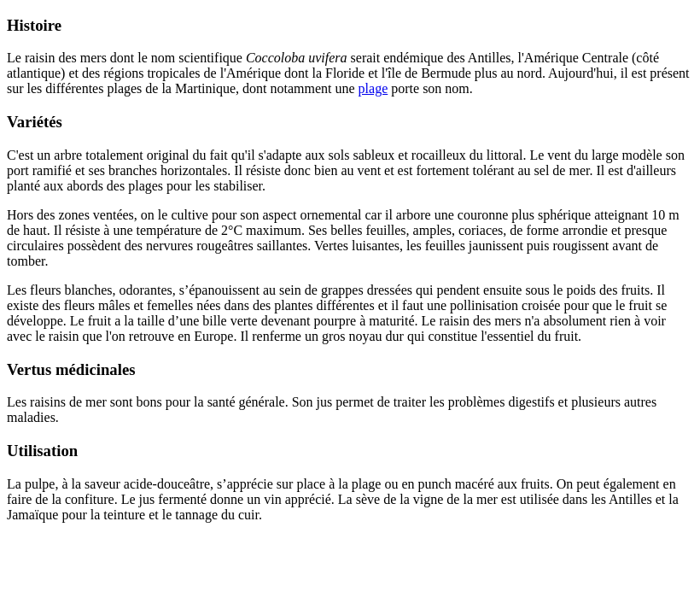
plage (373, 88)
